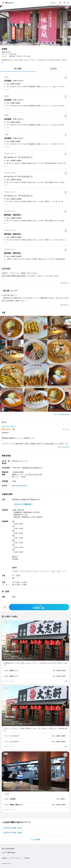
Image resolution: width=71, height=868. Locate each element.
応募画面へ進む (39, 607)
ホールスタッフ (15, 736)
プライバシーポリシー (16, 858)
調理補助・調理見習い (13, 215)
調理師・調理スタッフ (17, 805)
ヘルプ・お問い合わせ (8, 853)
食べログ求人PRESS (8, 849)
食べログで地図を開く (24, 504)
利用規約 (4, 858)
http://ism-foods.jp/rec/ (20, 486)
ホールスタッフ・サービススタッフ (18, 157)
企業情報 (27, 858)
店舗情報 (53, 69)
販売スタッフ (14, 671)
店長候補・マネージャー (14, 81)
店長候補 (13, 799)
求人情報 (18, 69)
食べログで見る (63, 447)
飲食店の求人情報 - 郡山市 (13, 828)
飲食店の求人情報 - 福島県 (13, 833)
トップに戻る (35, 840)
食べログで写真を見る (61, 414)
